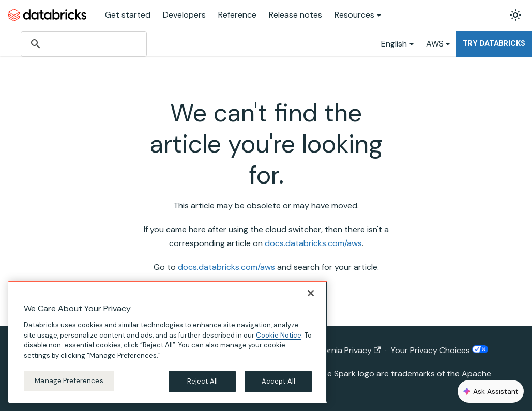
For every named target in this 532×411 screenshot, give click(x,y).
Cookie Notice (279, 335)
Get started (128, 15)
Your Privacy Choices (439, 350)
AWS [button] (435, 44)
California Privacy (344, 350)
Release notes (295, 15)
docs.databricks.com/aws (313, 243)
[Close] (311, 293)
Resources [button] (354, 15)
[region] (168, 342)
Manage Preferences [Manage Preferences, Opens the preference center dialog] (69, 381)
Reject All (202, 381)
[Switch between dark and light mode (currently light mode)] (515, 15)
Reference (237, 15)
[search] (83, 44)
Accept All (278, 381)
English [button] (394, 44)
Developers (184, 15)
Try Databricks (494, 43)
